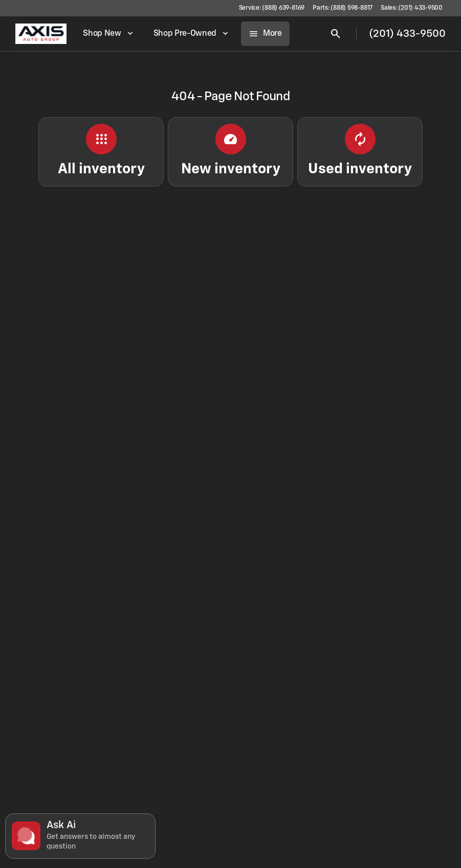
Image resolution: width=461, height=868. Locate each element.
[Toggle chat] (80, 836)
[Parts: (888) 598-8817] (343, 8)
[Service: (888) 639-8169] (272, 8)
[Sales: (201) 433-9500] (412, 8)
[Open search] (336, 34)
